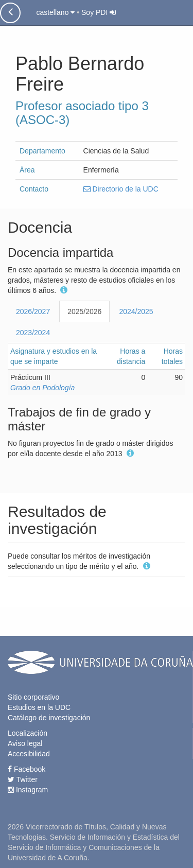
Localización (28, 733)
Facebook (27, 769)
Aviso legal (25, 743)
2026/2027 (33, 311)
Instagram (28, 790)
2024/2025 (136, 311)
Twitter (23, 779)
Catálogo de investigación (49, 718)
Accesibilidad (29, 754)
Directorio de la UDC (121, 189)
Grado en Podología (42, 388)
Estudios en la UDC (39, 707)
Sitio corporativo (33, 697)
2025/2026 (84, 311)
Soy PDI (99, 12)
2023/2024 (33, 333)
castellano (55, 12)
